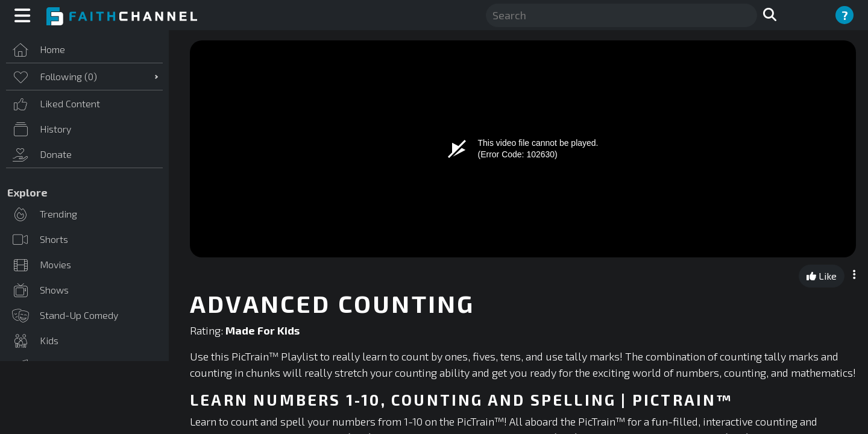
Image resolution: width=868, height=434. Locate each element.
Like (822, 276)
